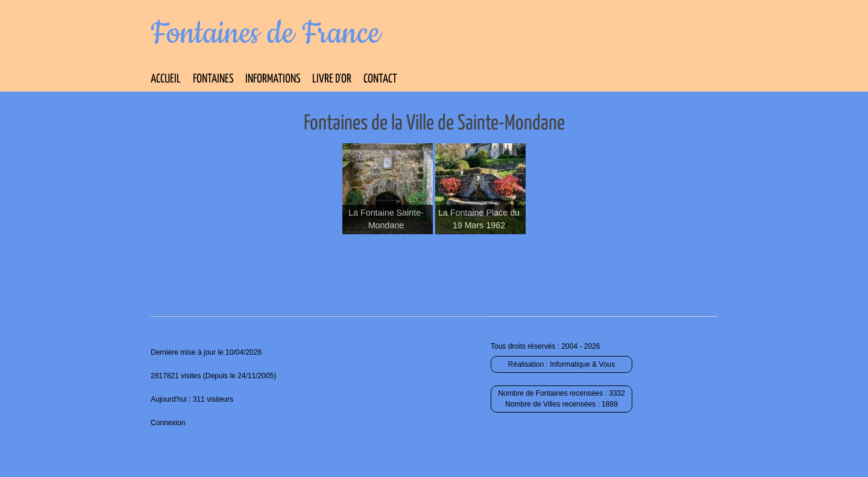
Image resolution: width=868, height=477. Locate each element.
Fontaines (213, 79)
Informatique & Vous (582, 364)
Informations (273, 79)
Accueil (166, 79)
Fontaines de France (266, 34)
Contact (380, 79)
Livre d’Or (332, 79)
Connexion (168, 423)
